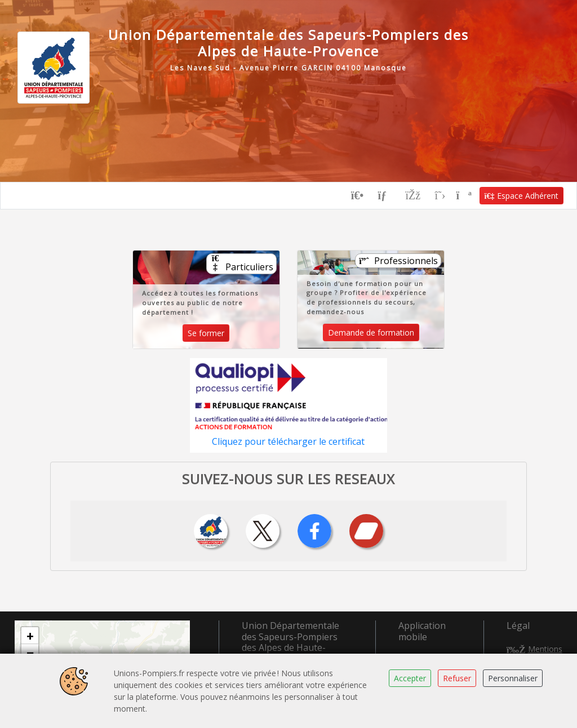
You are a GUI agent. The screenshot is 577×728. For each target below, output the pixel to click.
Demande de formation (371, 333)
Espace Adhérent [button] (522, 196)
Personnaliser (513, 678)
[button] (30, 636)
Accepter (410, 678)
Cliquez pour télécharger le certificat (288, 441)
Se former (206, 333)
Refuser (457, 678)
